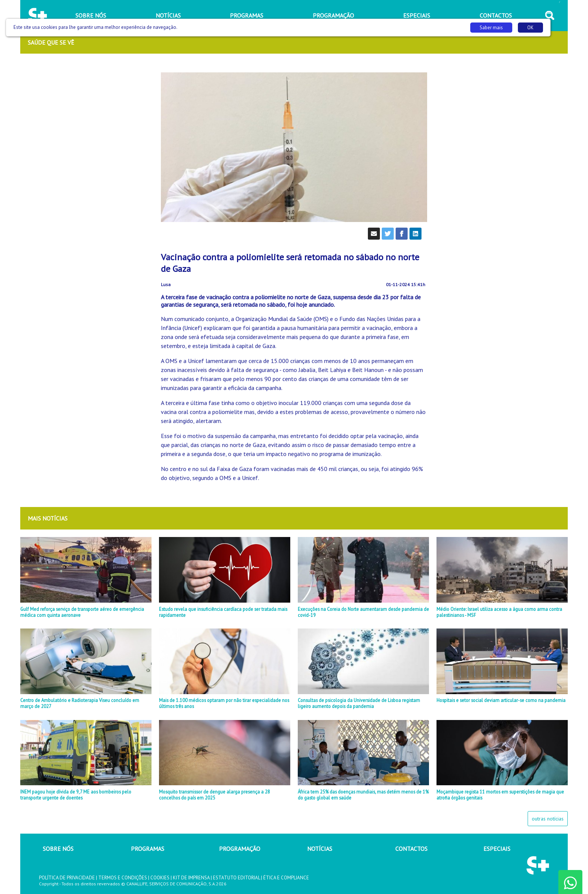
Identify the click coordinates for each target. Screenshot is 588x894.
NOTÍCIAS (320, 849)
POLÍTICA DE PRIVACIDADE (67, 878)
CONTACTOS (411, 849)
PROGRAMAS (148, 849)
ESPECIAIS (497, 849)
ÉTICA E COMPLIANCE (286, 878)
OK (530, 28)
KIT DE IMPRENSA (191, 878)
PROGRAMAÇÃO (240, 849)
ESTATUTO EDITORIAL (236, 878)
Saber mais (491, 28)
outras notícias (548, 819)
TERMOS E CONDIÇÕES (123, 878)
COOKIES (160, 878)
